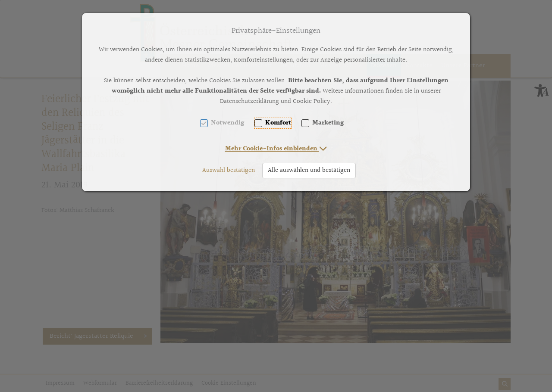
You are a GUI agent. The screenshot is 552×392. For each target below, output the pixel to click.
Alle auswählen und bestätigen (309, 170)
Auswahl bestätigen (229, 170)
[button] (276, 149)
